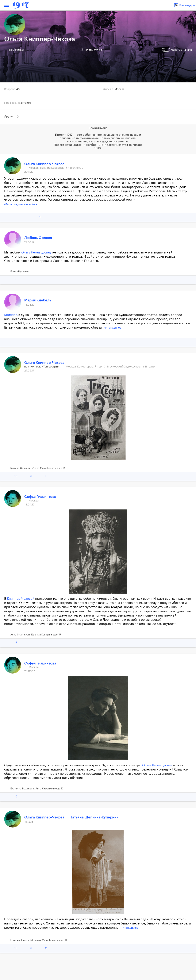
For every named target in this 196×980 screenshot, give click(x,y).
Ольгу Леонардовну (36, 253)
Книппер (11, 315)
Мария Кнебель (38, 300)
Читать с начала (177, 50)
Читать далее (113, 328)
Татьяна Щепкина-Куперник (94, 817)
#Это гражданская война (21, 204)
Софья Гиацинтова (40, 497)
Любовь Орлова (38, 238)
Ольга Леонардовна (157, 765)
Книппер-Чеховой (21, 599)
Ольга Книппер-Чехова (44, 164)
